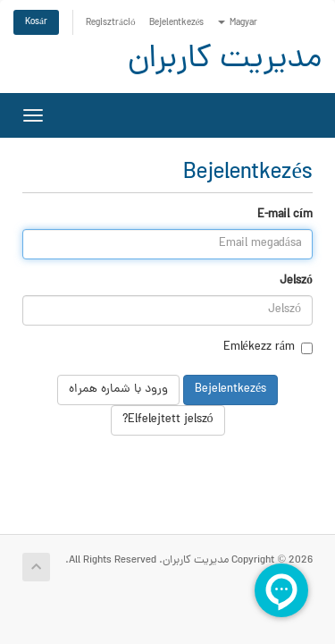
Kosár (36, 22)
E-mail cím (285, 216)
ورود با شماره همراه (118, 390)
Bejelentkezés (177, 23)
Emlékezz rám (268, 348)
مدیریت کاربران (225, 60)
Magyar (238, 23)
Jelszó (296, 282)
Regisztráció (111, 23)
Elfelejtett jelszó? (168, 420)
